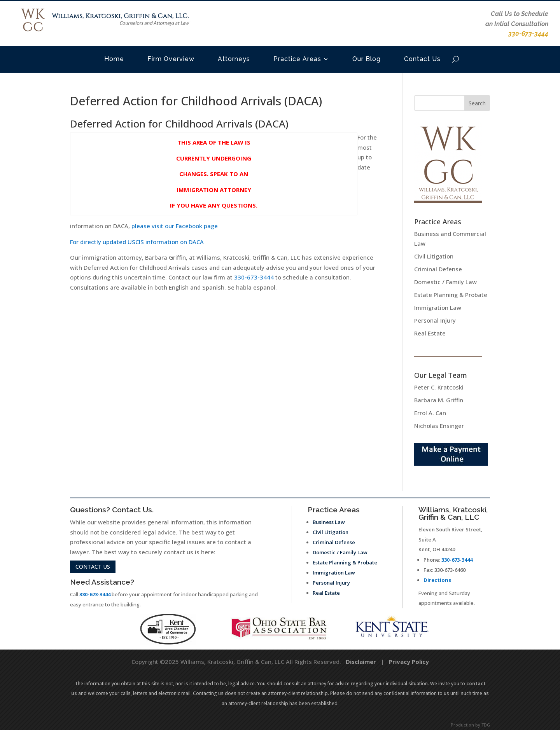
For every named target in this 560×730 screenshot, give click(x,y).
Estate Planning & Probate (451, 295)
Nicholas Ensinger (439, 426)
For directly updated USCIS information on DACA (138, 242)
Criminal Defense (438, 269)
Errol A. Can (430, 413)
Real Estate (430, 333)
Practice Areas (297, 59)
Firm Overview (171, 59)
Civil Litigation (434, 256)
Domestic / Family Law (445, 282)
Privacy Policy (409, 662)
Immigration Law (438, 307)
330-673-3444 (254, 277)
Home (114, 59)
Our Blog (367, 59)
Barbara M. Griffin (439, 400)
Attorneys (234, 59)
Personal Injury (435, 320)
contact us (93, 567)
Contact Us (422, 59)
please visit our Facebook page (175, 226)
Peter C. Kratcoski (439, 387)
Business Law (329, 522)
